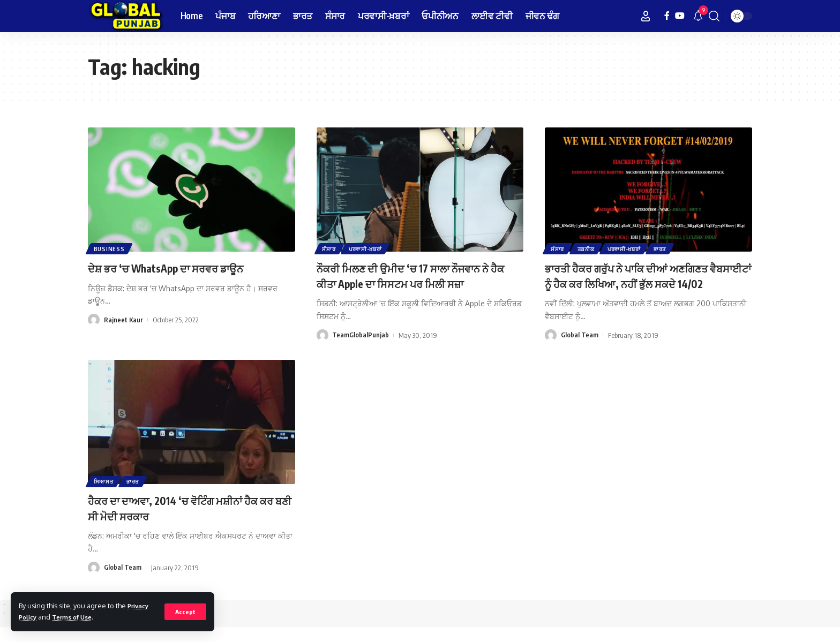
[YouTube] (680, 16)
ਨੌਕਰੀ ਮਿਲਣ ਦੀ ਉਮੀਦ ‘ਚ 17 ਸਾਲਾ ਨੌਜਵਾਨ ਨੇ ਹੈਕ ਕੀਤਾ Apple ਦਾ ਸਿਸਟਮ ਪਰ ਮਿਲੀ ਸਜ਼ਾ (416, 275)
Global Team (580, 350)
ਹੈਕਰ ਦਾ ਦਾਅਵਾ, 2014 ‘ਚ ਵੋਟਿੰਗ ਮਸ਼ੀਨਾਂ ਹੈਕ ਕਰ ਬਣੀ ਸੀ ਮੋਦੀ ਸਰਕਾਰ (186, 523)
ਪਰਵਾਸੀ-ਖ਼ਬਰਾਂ (367, 248)
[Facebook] (667, 16)
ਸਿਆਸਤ (104, 496)
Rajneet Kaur (124, 320)
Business (110, 248)
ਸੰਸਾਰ (330, 248)
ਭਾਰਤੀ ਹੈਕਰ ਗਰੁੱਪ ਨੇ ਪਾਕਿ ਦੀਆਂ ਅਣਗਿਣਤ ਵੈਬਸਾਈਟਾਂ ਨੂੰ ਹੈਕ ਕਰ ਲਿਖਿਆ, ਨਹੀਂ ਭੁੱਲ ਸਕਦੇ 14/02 (646, 283)
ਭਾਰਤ (665, 248)
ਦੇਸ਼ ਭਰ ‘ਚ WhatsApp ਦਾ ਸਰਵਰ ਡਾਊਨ (178, 268)
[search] (714, 16)
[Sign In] (646, 16)
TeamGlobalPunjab (361, 335)
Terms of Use (77, 617)
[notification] (698, 16)
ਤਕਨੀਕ (588, 248)
